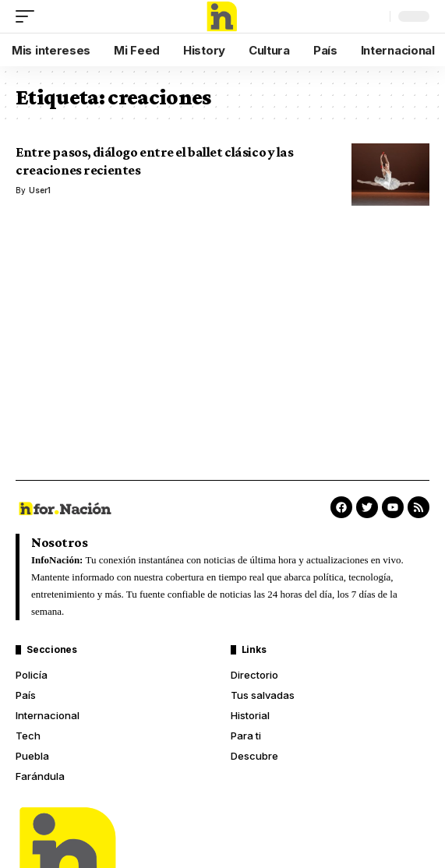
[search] (374, 16)
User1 (40, 190)
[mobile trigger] (29, 16)
